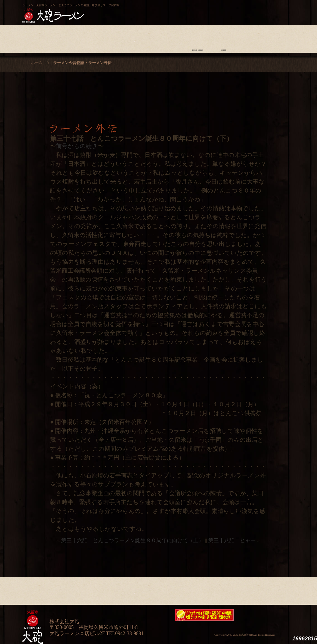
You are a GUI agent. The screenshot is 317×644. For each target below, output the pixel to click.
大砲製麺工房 (182, 10)
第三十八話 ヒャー (232, 540)
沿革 (278, 38)
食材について (90, 38)
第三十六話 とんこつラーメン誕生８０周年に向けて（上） (133, 540)
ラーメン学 (171, 38)
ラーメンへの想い (63, 38)
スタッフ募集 (252, 38)
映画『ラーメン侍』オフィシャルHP (266, 615)
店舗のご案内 (117, 38)
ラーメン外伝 (225, 38)
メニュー (144, 38)
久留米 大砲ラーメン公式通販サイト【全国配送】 (244, 10)
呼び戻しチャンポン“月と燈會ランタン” (134, 10)
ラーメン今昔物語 (198, 38)
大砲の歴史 (36, 38)
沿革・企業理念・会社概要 (278, 589)
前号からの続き (77, 146)
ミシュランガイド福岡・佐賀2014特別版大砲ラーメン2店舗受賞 (204, 615)
